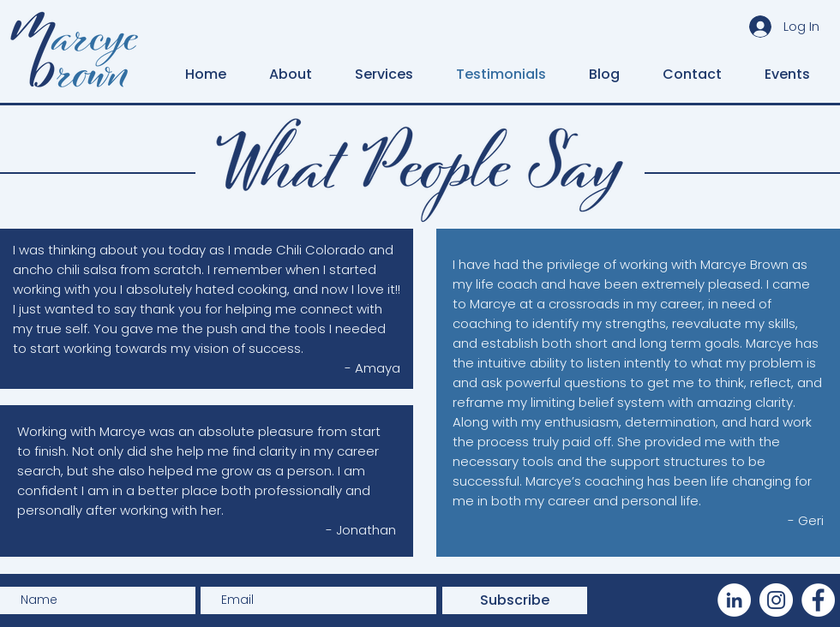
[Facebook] (818, 600)
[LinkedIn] (734, 600)
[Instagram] (776, 600)
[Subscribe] (515, 600)
